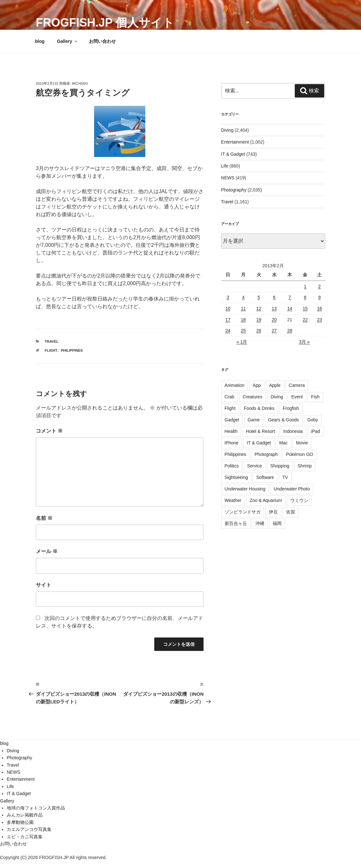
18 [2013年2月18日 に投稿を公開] (243, 320)
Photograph (266, 454)
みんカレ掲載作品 (25, 815)
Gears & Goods (284, 420)
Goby (313, 420)
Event (297, 397)
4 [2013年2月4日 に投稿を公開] (243, 297)
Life (225, 166)
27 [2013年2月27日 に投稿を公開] (274, 331)
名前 (44, 518)
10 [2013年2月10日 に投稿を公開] (228, 309)
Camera (297, 385)
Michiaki (80, 83)
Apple (275, 385)
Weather (233, 500)
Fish (315, 397)
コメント (49, 431)
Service (255, 466)
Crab (229, 397)
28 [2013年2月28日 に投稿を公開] (290, 331)
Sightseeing (236, 477)
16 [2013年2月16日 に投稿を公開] (319, 309)
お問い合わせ (102, 41)
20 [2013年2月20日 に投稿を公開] (274, 320)
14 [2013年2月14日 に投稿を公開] (290, 309)
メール (47, 551)
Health (231, 431)
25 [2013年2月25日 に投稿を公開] (243, 331)
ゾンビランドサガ (243, 512)
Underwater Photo (292, 489)
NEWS (228, 178)
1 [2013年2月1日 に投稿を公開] (305, 286)
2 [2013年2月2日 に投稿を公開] (319, 286)
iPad (316, 431)
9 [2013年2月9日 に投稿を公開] (319, 297)
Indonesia (293, 431)
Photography (234, 190)
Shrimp (305, 466)
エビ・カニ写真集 (25, 837)
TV (285, 477)
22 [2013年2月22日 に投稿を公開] (305, 320)
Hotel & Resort (260, 431)
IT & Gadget (233, 154)
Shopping (280, 466)
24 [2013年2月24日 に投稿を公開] (228, 331)
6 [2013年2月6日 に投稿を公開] (274, 297)
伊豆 (273, 512)
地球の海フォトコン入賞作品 (36, 808)
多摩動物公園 (20, 822)
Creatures (252, 397)
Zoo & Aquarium (266, 500)
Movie (302, 443)
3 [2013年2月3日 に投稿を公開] (228, 297)
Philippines (72, 350)
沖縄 (260, 523)
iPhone (232, 443)
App (257, 385)
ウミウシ (299, 500)
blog (40, 41)
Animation (235, 385)
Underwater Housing (245, 489)
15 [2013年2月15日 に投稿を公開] (305, 309)
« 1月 (242, 342)
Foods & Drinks (259, 408)
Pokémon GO (300, 454)
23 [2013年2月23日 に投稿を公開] (319, 320)
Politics (232, 466)
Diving (227, 130)
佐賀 (291, 512)
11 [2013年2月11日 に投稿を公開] (243, 309)
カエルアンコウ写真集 (29, 829)
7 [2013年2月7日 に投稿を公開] (290, 297)
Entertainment (235, 142)
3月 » (304, 342)
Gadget (232, 420)
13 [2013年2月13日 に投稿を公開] (274, 309)
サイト (44, 585)
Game (254, 420)
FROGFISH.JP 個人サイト (105, 23)
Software (265, 477)
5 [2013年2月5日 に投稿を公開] (259, 297)
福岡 (277, 523)
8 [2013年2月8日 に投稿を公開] (305, 297)
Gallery (68, 41)
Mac (283, 443)
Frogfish (291, 408)
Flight (51, 350)
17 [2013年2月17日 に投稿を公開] (228, 320)
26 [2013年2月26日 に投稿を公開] (259, 331)
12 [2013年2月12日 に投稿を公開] (259, 309)
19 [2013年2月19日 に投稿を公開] (259, 320)
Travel (52, 341)
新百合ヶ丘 (236, 523)
